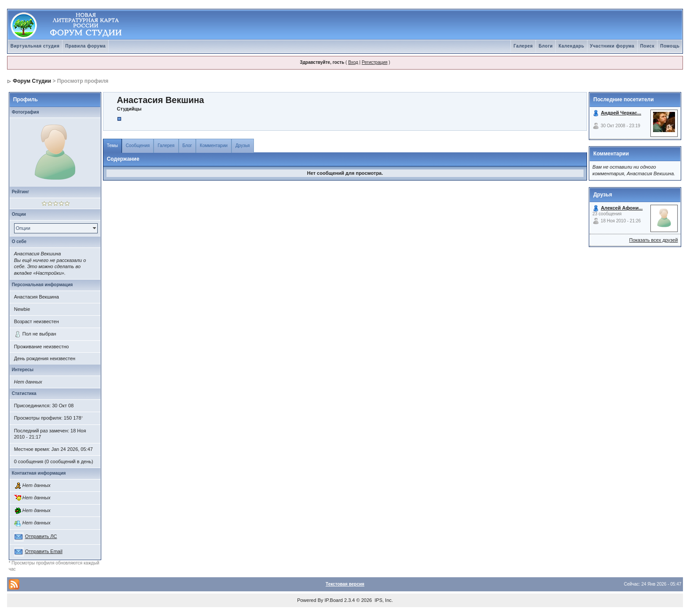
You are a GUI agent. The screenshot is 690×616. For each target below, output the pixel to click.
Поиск (648, 46)
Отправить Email (44, 551)
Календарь (571, 46)
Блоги (546, 46)
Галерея (523, 46)
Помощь (670, 46)
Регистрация (374, 62)
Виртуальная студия (35, 46)
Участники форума (612, 46)
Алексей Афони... (622, 208)
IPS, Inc (383, 600)
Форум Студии (32, 81)
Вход (353, 62)
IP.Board (334, 600)
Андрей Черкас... (621, 113)
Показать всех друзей (654, 240)
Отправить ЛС (41, 536)
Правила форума (85, 46)
